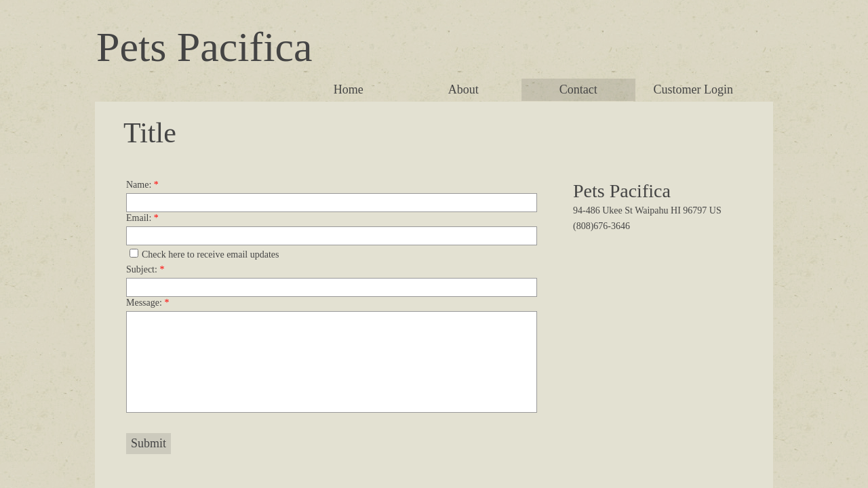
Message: (147, 303)
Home (349, 89)
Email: (142, 218)
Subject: (145, 269)
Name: (142, 185)
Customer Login (694, 89)
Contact (578, 89)
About (463, 89)
